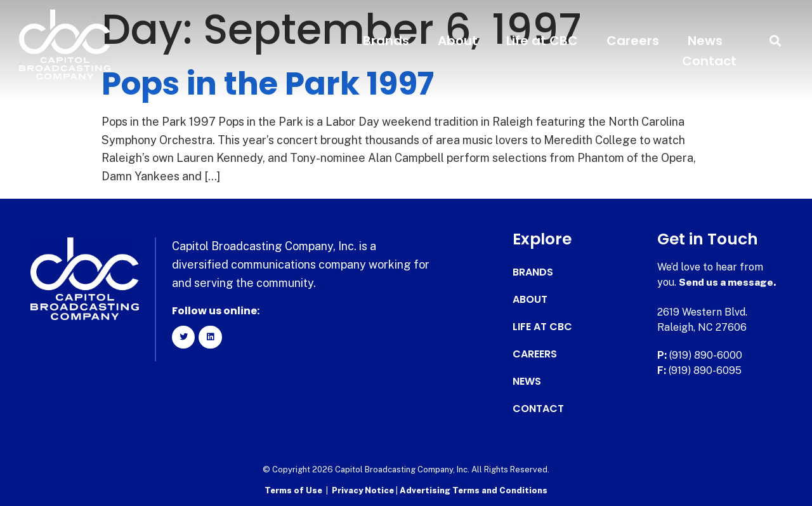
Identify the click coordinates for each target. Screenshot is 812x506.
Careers (633, 41)
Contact (709, 61)
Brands (386, 41)
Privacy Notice (364, 490)
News (705, 41)
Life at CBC (542, 41)
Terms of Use (293, 490)
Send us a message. (728, 282)
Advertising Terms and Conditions (474, 490)
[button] (776, 41)
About (458, 41)
